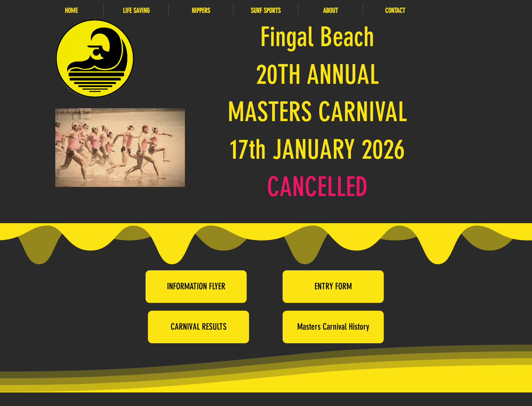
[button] (136, 11)
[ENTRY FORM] (333, 287)
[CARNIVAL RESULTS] (198, 327)
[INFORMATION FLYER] (196, 287)
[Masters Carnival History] (333, 327)
